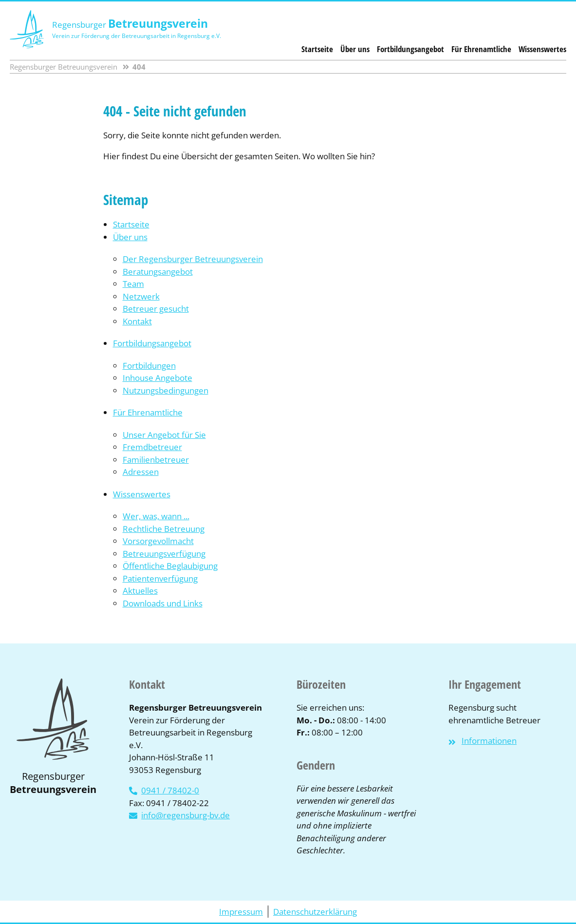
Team (133, 284)
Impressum (241, 912)
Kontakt (137, 321)
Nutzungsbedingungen (166, 390)
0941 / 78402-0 (170, 790)
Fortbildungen (149, 366)
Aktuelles (140, 591)
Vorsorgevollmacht (158, 541)
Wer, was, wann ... (156, 516)
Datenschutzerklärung (315, 912)
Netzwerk (141, 296)
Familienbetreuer (156, 460)
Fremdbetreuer (152, 447)
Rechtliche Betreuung (164, 529)
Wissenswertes (542, 49)
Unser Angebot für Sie (164, 435)
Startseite (317, 49)
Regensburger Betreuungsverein (64, 67)
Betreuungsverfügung (164, 554)
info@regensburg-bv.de (186, 815)
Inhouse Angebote (158, 378)
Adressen (141, 472)
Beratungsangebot (158, 272)
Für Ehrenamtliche (481, 49)
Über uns (355, 49)
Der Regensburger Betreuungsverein (193, 259)
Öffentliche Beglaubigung (170, 566)
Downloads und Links (163, 603)
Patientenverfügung (160, 578)
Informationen (489, 741)
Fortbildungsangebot (410, 49)
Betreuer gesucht (156, 309)
